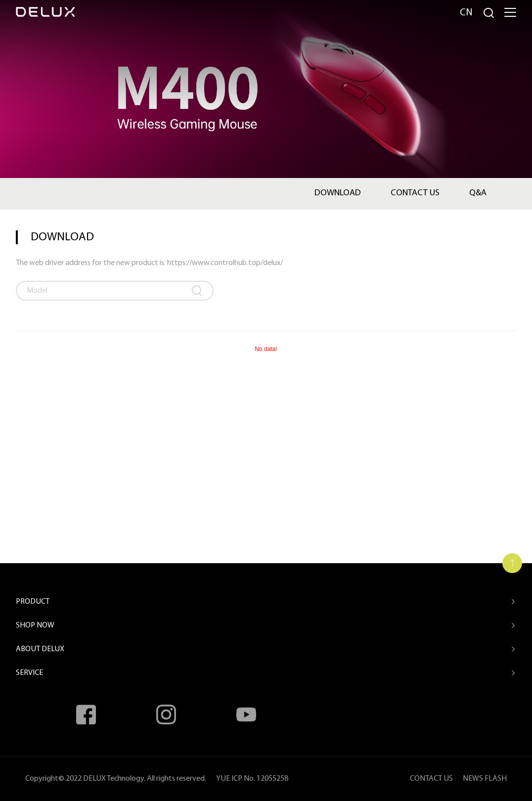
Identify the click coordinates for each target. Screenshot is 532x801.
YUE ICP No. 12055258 (252, 779)
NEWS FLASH (485, 779)
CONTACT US (431, 779)
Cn (466, 13)
